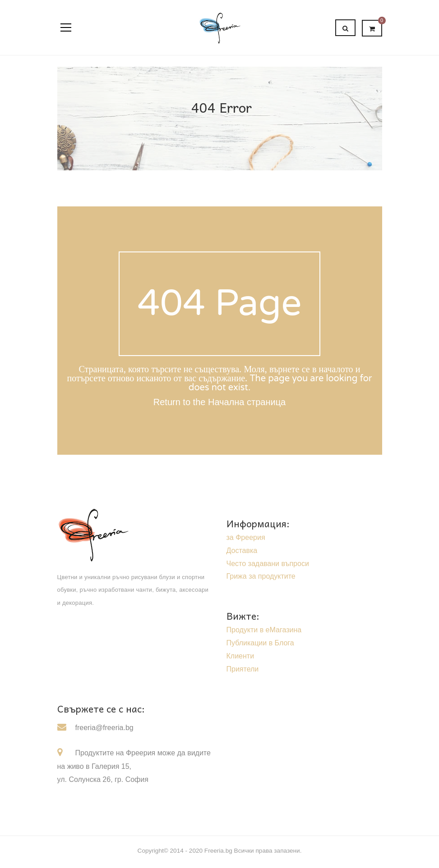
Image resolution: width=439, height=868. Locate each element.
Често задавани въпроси (268, 564)
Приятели (243, 669)
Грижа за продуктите (261, 576)
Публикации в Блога (260, 643)
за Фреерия (246, 537)
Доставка (242, 550)
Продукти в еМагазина (264, 630)
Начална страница (247, 402)
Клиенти (240, 656)
